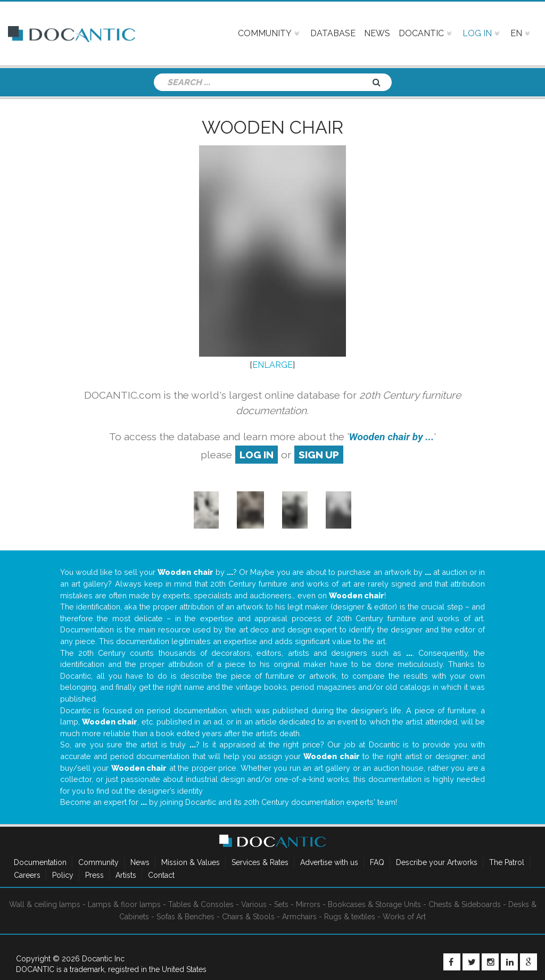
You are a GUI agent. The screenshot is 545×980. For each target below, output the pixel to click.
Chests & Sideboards (465, 904)
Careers (27, 875)
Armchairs (299, 917)
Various (254, 904)
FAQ (377, 862)
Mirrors (308, 904)
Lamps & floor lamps (124, 904)
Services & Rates (260, 862)
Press (94, 875)
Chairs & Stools (248, 917)
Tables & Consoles (201, 904)
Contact (161, 875)
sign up (319, 455)
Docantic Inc (103, 959)
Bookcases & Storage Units (374, 904)
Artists (126, 875)
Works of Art (404, 917)
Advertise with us (329, 862)
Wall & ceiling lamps (45, 904)
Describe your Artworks (437, 862)
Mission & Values (191, 862)
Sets (281, 904)
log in (257, 455)
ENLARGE (272, 365)
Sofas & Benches (185, 917)
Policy (63, 875)
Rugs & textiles (350, 917)
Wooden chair (272, 127)
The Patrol (507, 862)
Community (98, 862)
